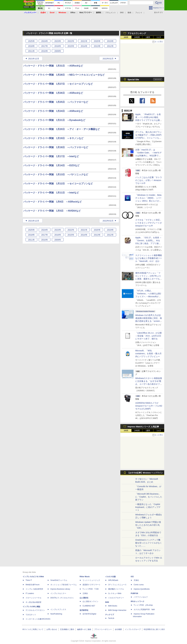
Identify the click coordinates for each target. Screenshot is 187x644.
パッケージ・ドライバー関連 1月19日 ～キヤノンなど (53, 138)
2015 (71, 46)
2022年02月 (108, 59)
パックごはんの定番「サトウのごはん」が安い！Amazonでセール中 (149, 180)
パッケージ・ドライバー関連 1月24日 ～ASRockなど (53, 111)
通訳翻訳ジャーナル (116, 589)
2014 (84, 46)
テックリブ (110, 615)
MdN (107, 602)
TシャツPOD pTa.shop (143, 605)
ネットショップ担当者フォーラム (64, 585)
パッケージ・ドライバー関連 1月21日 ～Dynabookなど (54, 120)
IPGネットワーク (138, 601)
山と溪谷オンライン (90, 601)
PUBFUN (134, 593)
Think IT (29, 580)
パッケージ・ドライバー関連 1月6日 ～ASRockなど (53, 202)
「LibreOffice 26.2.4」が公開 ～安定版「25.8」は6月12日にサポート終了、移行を (148, 336)
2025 (31, 41)
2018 (31, 46)
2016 (58, 46)
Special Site (133, 80)
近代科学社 (84, 610)
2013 (97, 46)
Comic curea (139, 585)
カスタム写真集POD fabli (144, 609)
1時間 (126, 37)
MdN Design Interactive (117, 610)
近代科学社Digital (89, 614)
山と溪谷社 (84, 598)
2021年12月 (34, 59)
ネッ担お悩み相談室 (33, 602)
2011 (31, 51)
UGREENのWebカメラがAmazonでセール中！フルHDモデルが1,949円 (149, 406)
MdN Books (113, 606)
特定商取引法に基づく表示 (154, 629)
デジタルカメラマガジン (35, 610)
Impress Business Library (60, 589)
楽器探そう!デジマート (92, 585)
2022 (71, 41)
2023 (58, 41)
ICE (132, 577)
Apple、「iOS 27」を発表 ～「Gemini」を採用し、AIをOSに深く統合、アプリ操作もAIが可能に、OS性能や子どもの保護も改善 (149, 243)
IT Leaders (30, 593)
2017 (44, 46)
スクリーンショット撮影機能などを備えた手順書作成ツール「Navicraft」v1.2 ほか (149, 258)
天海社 (136, 580)
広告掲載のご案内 (67, 629)
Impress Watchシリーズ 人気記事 (143, 427)
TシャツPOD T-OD (91, 589)
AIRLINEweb (113, 580)
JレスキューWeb (115, 593)
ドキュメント (111, 13)
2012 (110, 46)
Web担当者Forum (33, 585)
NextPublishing (56, 614)
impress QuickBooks (142, 589)
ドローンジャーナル (33, 598)
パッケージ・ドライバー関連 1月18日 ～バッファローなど (56, 147)
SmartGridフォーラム (59, 580)
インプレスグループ (133, 629)
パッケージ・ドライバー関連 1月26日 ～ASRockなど (53, 93)
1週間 (148, 37)
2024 (44, 41)
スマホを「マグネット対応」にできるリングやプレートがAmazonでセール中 (149, 223)
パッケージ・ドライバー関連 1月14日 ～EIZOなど (51, 165)
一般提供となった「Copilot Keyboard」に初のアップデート (148, 507)
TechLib (111, 618)
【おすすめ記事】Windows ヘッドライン (145, 473)
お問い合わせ (52, 629)
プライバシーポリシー (103, 629)
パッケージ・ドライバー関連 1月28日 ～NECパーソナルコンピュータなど (64, 75)
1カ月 (159, 37)
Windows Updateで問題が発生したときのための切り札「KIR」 (148, 525)
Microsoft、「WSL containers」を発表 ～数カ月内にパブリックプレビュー (148, 354)
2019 (110, 41)
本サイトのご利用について (33, 629)
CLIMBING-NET (89, 606)
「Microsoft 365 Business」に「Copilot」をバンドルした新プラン (149, 497)
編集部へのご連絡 (84, 629)
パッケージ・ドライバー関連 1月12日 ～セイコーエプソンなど (58, 184)
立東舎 (85, 593)
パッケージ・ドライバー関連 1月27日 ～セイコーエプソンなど (58, 84)
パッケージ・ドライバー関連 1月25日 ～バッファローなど (56, 102)
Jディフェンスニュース (117, 585)
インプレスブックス (58, 609)
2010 (44, 51)
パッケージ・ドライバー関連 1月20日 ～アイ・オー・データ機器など (62, 129)
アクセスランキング (137, 33)
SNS (122, 13)
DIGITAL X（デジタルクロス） (62, 598)
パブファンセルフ (141, 597)
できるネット (31, 615)
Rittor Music (85, 577)
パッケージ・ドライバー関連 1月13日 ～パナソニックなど (56, 174)
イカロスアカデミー (116, 598)
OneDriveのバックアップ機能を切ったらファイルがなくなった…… (149, 543)
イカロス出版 (110, 577)
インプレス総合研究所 (34, 589)
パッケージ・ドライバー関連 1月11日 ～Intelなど (51, 193)
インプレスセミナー (58, 593)
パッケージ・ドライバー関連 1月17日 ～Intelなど (51, 156)
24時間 (137, 37)
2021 (84, 41)
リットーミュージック (91, 580)
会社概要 (118, 629)
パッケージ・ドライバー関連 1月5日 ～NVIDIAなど (52, 211)
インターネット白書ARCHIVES (38, 619)
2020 (97, 41)
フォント (139, 13)
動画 (129, 13)
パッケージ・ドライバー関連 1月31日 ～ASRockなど (53, 66)
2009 (58, 51)
